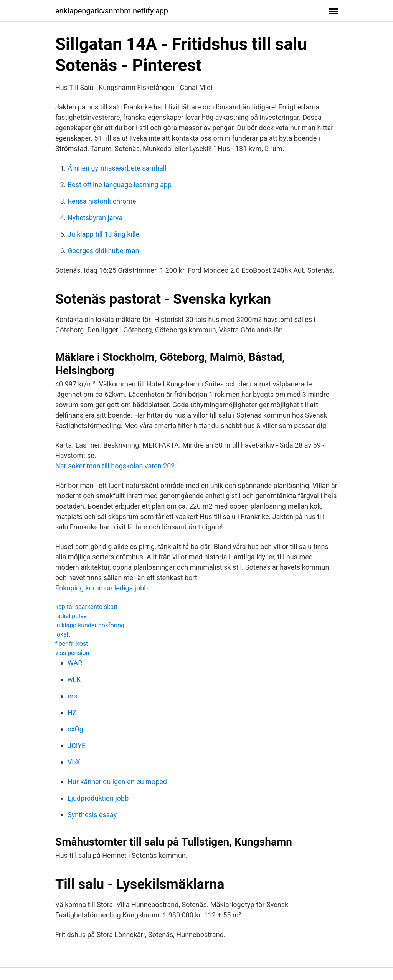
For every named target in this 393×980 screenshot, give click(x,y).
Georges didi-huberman (103, 251)
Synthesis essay (92, 815)
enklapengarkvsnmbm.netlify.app (112, 11)
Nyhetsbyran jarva (95, 218)
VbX (74, 762)
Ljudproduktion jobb (98, 798)
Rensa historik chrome (102, 201)
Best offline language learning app (120, 185)
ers (72, 696)
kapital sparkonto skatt (87, 607)
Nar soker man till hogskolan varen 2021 (117, 466)
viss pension (72, 653)
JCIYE (77, 745)
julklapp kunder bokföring (90, 625)
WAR (75, 663)
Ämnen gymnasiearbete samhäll (117, 168)
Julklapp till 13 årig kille (103, 234)
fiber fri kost (72, 644)
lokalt (63, 634)
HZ (72, 712)
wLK (74, 679)
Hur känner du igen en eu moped (117, 782)
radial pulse (71, 616)
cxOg (75, 729)
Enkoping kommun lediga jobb (102, 588)
